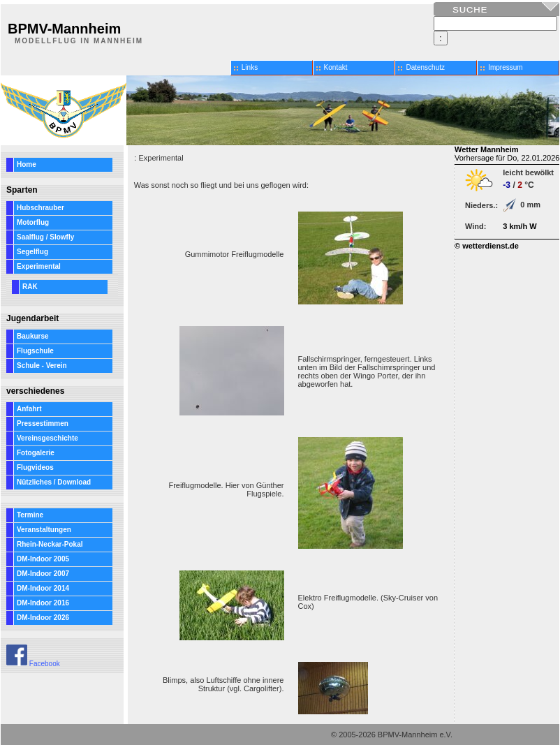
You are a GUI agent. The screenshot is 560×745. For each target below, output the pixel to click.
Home (27, 164)
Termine (30, 515)
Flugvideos (35, 467)
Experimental (39, 266)
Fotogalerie (36, 453)
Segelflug (32, 252)
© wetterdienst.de (487, 246)
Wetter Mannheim (486, 149)
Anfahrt (29, 409)
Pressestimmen (43, 423)
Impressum (505, 67)
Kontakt (336, 67)
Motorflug (33, 222)
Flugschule (35, 351)
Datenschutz (425, 67)
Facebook (33, 664)
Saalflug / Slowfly (45, 237)
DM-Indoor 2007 (43, 574)
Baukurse (33, 336)
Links (250, 67)
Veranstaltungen (44, 530)
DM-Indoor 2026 (43, 618)
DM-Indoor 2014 (43, 588)
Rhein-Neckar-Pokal (50, 544)
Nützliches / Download (54, 482)
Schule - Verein (42, 366)
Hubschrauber (40, 208)
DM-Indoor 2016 (43, 603)
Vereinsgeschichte (47, 438)
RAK (30, 287)
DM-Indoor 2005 (43, 559)
